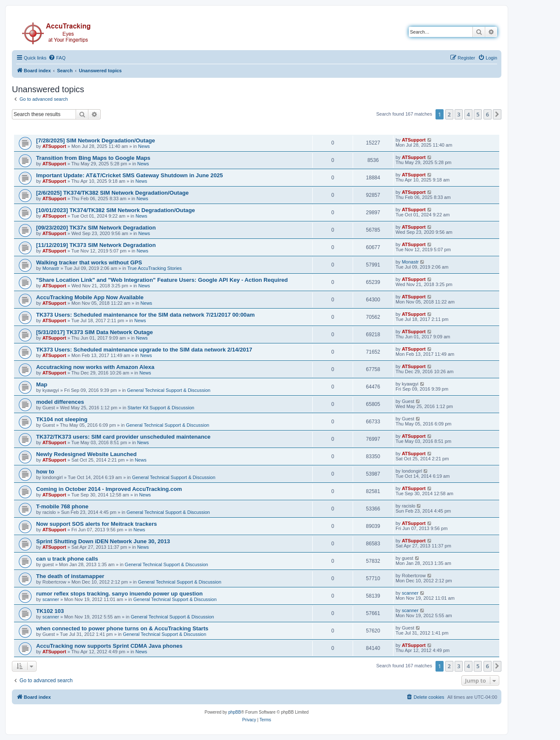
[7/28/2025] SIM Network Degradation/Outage (96, 140)
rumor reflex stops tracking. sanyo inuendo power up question (119, 594)
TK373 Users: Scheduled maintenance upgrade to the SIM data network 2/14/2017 (144, 350)
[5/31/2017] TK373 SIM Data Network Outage (95, 332)
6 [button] (488, 114)
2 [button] (449, 114)
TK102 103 (50, 611)
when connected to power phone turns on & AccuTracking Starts (122, 628)
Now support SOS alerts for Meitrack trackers (96, 524)
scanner (51, 599)
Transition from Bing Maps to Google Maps (93, 158)
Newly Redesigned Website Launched (86, 454)
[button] (497, 114)
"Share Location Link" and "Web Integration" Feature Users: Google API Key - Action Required (162, 280)
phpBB (235, 712)
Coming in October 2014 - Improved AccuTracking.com (109, 489)
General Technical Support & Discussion (169, 390)
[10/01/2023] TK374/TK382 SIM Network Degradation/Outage (116, 210)
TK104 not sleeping (62, 419)
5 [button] (478, 114)
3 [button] (459, 114)
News (144, 146)
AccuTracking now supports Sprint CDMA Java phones (109, 646)
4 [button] (468, 114)
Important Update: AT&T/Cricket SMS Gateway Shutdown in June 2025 (130, 175)
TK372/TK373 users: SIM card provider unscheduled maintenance (123, 437)
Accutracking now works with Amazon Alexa (95, 367)
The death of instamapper (70, 576)
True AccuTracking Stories (155, 268)
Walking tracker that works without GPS (89, 262)
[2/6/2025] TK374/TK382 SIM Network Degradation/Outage (112, 193)
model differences (60, 402)
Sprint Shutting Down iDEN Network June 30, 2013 (103, 541)
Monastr (51, 268)
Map (42, 384)
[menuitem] (57, 58)
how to (45, 472)
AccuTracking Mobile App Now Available (90, 297)
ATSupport (54, 146)
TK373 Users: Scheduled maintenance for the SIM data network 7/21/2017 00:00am (146, 315)
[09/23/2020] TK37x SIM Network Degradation (96, 228)
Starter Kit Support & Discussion (161, 408)
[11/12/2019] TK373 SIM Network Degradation (96, 245)
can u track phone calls (67, 559)
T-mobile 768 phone (62, 506)
